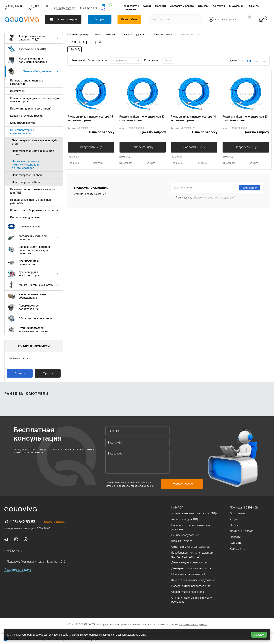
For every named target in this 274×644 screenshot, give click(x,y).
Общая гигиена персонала (34, 318)
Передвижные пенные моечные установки (31, 201)
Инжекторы (18, 91)
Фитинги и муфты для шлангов (34, 238)
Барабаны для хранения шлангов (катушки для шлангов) (34, 250)
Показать (20, 373)
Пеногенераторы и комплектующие (35, 132)
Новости (160, 6)
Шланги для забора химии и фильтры (34, 210)
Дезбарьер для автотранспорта (34, 274)
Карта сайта (237, 549)
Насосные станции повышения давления (34, 60)
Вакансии (130, 9)
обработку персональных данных (137, 486)
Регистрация (229, 20)
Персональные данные (193, 624)
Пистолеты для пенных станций (31, 109)
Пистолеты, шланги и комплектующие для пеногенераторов (26, 165)
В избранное (74, 163)
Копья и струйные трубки (26, 116)
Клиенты (254, 6)
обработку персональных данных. (213, 198)
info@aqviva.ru (88, 8)
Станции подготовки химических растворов (28, 330)
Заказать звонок (64, 8)
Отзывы (203, 6)
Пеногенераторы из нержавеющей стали (34, 142)
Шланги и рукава (34, 227)
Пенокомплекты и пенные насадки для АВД (33, 191)
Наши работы (130, 6)
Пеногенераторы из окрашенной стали (33, 153)
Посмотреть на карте (18, 570)
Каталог (177, 508)
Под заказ (98, 163)
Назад (75, 49)
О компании (237, 6)
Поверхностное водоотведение (34, 307)
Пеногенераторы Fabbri (27, 175)
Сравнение (73, 157)
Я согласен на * (205, 198)
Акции (147, 6)
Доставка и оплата (182, 6)
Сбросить (48, 373)
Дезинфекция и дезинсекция (34, 263)
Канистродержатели (23, 123)
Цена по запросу (91, 134)
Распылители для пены (25, 217)
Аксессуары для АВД (34, 49)
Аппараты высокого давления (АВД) (34, 38)
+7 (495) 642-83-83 (20, 522)
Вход (217, 20)
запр (267, 22)
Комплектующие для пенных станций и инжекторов (34, 100)
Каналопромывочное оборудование (34, 296)
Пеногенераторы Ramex (27, 182)
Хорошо (259, 635)
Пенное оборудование (34, 71)
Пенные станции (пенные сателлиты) (35, 82)
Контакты (219, 6)
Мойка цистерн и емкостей (34, 285)
